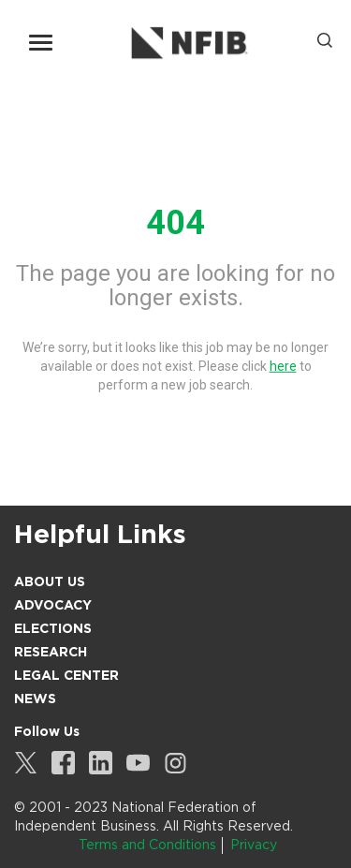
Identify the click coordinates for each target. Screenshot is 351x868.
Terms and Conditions (147, 845)
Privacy (254, 845)
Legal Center (66, 675)
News (35, 699)
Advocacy (53, 605)
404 (175, 223)
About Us (50, 581)
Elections (53, 628)
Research (51, 652)
